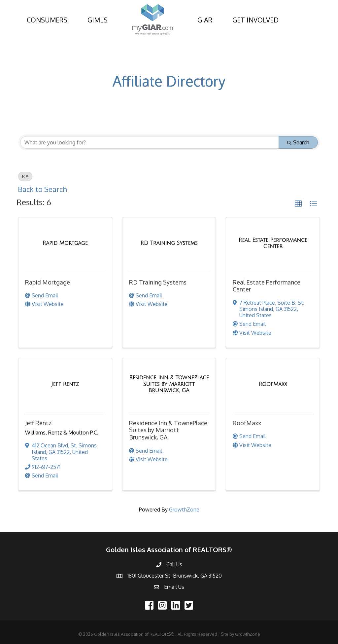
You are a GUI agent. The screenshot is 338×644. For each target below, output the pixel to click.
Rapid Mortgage (48, 282)
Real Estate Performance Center (267, 286)
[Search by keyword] (150, 142)
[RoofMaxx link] (273, 384)
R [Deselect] (25, 176)
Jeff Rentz (38, 423)
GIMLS (98, 20)
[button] (298, 204)
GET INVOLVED (255, 20)
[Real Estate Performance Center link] (273, 243)
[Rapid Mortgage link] (65, 243)
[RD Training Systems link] (169, 243)
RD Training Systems (158, 282)
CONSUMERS (47, 20)
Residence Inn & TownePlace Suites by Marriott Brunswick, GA (168, 430)
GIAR (205, 20)
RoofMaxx (247, 423)
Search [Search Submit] (298, 142)
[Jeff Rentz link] (65, 384)
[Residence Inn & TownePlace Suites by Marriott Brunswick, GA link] (169, 384)
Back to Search (42, 189)
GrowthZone (184, 510)
